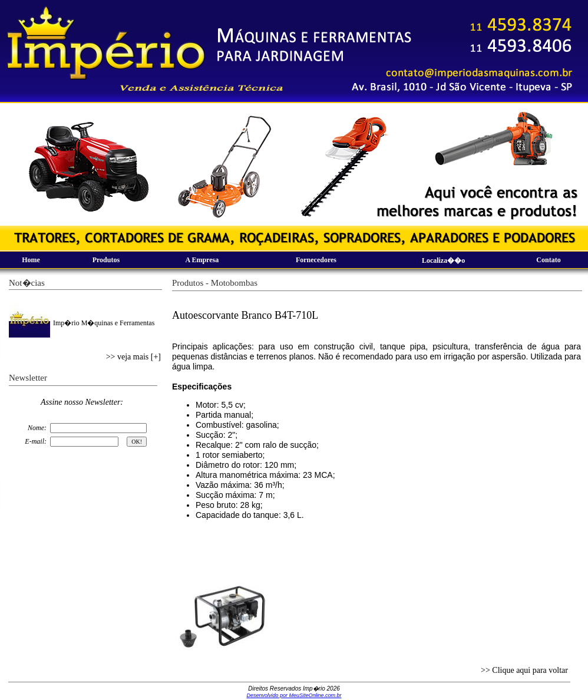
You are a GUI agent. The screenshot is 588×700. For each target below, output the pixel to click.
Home (31, 260)
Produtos (106, 260)
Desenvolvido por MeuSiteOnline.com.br (294, 695)
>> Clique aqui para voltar (524, 670)
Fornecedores (316, 260)
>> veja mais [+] (133, 357)
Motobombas (234, 283)
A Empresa (202, 260)
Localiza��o (443, 260)
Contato (548, 260)
